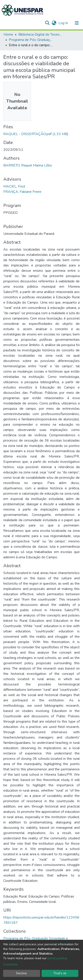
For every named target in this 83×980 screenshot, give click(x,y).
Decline (21, 973)
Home (8, 34)
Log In (64, 23)
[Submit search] (47, 23)
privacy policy (57, 958)
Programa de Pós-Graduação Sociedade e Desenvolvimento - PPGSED (31, 40)
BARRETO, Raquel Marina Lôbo (28, 165)
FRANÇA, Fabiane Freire (22, 192)
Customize (10, 964)
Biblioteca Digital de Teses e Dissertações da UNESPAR (41, 34)
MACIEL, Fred (14, 186)
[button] (54, 23)
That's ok (60, 973)
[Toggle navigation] (77, 23)
